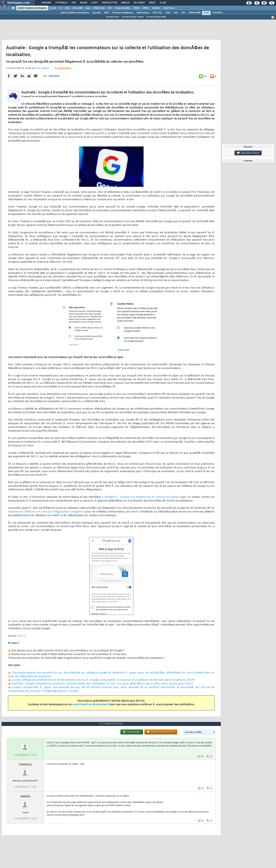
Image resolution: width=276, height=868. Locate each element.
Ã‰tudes (139, 3)
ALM (67, 8)
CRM (168, 13)
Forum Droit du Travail (133, 17)
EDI (110, 8)
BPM (106, 13)
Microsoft (78, 8)
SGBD (136, 8)
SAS (176, 13)
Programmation (123, 8)
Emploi (125, 3)
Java (88, 8)
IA (60, 8)
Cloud (53, 8)
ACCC (22, 636)
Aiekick (25, 796)
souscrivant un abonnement (91, 705)
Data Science (143, 13)
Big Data (97, 13)
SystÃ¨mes (169, 8)
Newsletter (109, 3)
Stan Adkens (42, 68)
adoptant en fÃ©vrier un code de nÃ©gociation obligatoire (46, 512)
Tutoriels (61, 3)
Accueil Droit (113, 17)
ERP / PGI (157, 13)
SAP (183, 13)
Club (163, 3)
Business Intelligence (123, 13)
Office (146, 8)
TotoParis (25, 764)
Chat (95, 3)
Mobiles (156, 8)
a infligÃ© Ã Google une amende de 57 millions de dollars (141, 497)
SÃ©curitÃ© (194, 13)
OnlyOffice (217, 13)
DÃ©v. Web (99, 8)
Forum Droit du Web (156, 17)
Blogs (84, 3)
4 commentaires (63, 68)
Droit (152, 3)
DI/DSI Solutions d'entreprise (32, 8)
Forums (46, 3)
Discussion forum (248, 153)
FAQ (74, 3)
